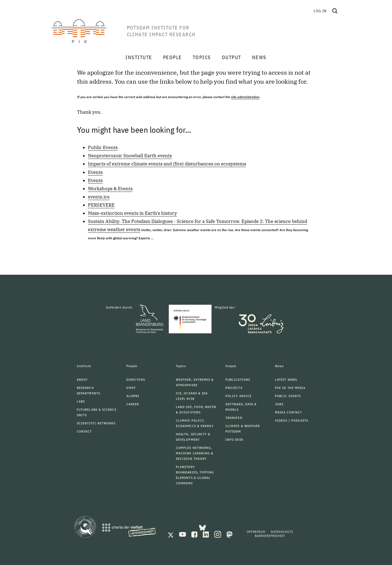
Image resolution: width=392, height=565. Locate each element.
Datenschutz (282, 532)
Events (95, 172)
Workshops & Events (110, 189)
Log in (320, 11)
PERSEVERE (101, 205)
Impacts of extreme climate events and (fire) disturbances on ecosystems (167, 164)
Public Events (103, 147)
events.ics (99, 197)
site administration (245, 97)
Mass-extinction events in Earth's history (132, 213)
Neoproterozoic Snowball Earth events (130, 156)
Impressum (256, 532)
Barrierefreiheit (270, 536)
